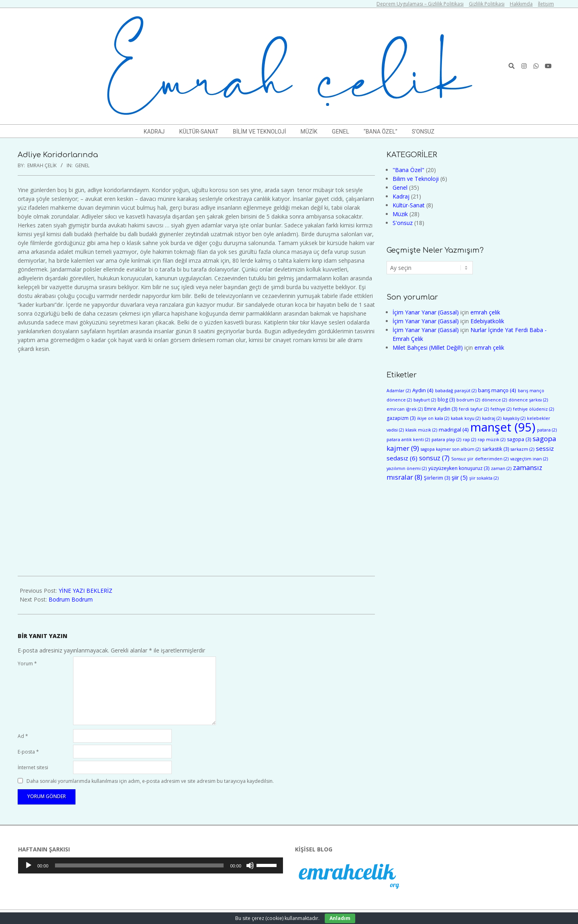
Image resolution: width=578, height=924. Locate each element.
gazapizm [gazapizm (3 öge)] (401, 418)
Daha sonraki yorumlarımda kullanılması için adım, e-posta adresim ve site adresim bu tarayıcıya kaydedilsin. (150, 781)
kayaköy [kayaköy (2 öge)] (514, 418)
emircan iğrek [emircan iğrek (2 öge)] (405, 409)
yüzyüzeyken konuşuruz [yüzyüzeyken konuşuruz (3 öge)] (459, 468)
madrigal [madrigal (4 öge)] (454, 430)
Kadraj (401, 196)
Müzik (400, 214)
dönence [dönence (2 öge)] (494, 400)
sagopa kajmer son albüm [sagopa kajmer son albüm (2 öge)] (451, 449)
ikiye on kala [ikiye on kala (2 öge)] (433, 418)
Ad (23, 736)
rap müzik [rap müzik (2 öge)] (492, 440)
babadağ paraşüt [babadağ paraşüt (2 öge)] (456, 391)
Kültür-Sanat (409, 205)
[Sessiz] (250, 865)
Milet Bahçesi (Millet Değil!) (428, 348)
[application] (151, 865)
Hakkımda (521, 4)
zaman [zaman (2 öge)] (501, 468)
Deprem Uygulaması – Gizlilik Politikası (420, 4)
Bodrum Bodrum (71, 599)
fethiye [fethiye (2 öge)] (501, 409)
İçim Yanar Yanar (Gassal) (426, 312)
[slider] (139, 865)
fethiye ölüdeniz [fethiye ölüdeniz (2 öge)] (533, 409)
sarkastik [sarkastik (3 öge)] (496, 449)
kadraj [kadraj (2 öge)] (492, 418)
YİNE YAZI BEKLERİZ (85, 591)
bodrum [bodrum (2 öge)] (468, 400)
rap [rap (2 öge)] (469, 440)
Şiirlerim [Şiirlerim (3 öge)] (437, 478)
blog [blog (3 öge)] (446, 400)
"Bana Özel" (408, 170)
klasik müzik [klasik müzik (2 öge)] (421, 430)
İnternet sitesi (33, 767)
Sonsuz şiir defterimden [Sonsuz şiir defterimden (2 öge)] (480, 459)
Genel (82, 165)
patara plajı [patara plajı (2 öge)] (446, 440)
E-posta (28, 752)
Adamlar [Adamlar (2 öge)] (399, 391)
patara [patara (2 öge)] (547, 430)
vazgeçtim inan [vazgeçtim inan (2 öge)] (529, 459)
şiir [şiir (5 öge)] (460, 477)
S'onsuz (403, 223)
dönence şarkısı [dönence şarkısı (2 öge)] (528, 400)
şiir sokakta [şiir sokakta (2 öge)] (484, 478)
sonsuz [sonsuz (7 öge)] (434, 458)
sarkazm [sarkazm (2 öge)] (522, 449)
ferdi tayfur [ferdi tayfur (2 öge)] (474, 409)
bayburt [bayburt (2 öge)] (425, 400)
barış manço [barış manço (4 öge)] (497, 390)
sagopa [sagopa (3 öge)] (519, 439)
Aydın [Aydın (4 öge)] (423, 390)
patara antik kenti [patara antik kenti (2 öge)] (408, 440)
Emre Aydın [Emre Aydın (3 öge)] (441, 409)
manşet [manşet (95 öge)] (503, 427)
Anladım (340, 918)
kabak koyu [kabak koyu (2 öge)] (466, 418)
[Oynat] (28, 865)
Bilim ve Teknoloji (416, 179)
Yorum (27, 664)
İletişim (546, 4)
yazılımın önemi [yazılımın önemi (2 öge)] (407, 468)
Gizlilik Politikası (487, 4)
